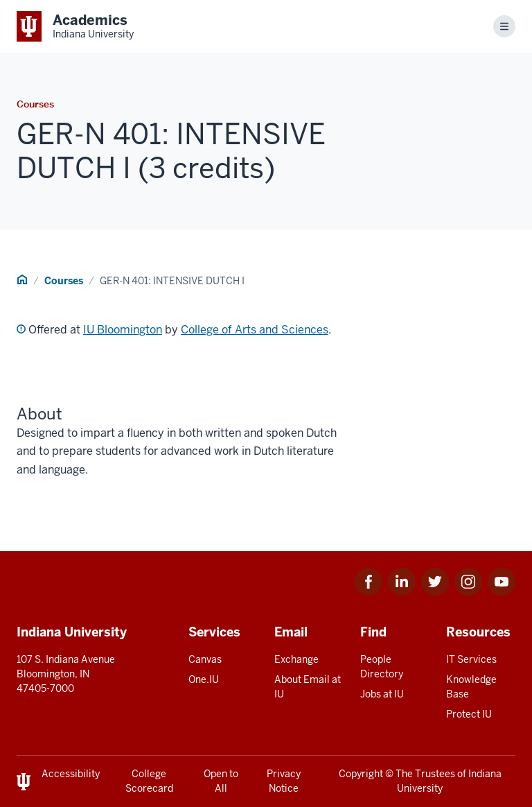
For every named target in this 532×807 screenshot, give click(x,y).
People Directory (382, 667)
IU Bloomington (123, 330)
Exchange (296, 659)
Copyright (361, 774)
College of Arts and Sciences (255, 330)
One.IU (204, 679)
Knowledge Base (471, 687)
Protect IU (469, 714)
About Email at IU (308, 687)
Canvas (205, 659)
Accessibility (71, 774)
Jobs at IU (382, 694)
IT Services (471, 659)
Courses (64, 281)
